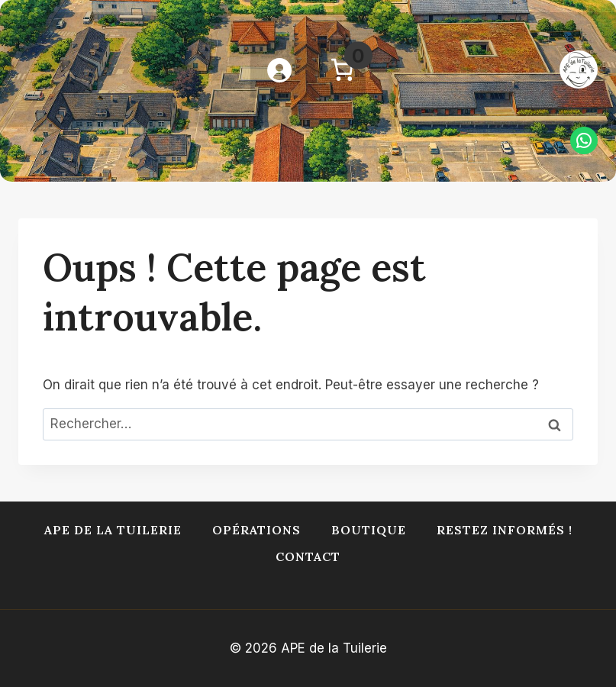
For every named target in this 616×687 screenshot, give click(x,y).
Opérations (256, 530)
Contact (308, 556)
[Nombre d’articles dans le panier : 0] (342, 69)
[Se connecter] (279, 69)
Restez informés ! (505, 530)
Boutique (369, 530)
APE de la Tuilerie (113, 530)
